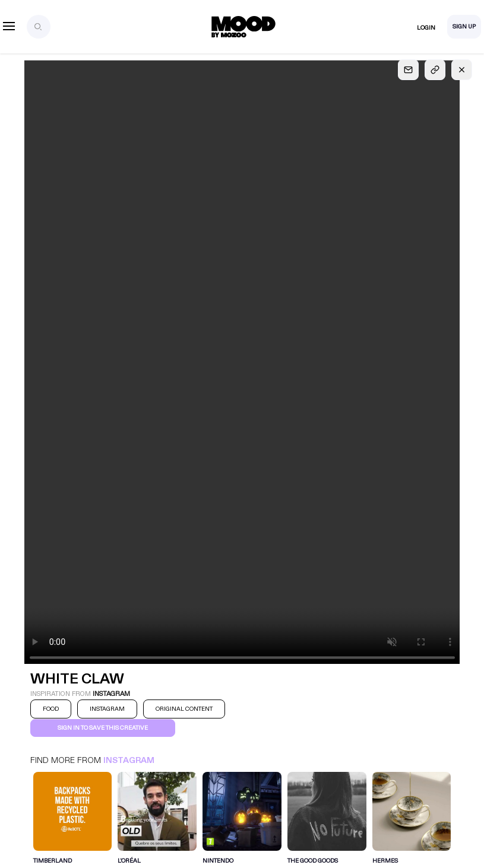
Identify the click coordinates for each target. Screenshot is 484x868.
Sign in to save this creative (103, 728)
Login (426, 28)
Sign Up (464, 27)
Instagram (129, 760)
